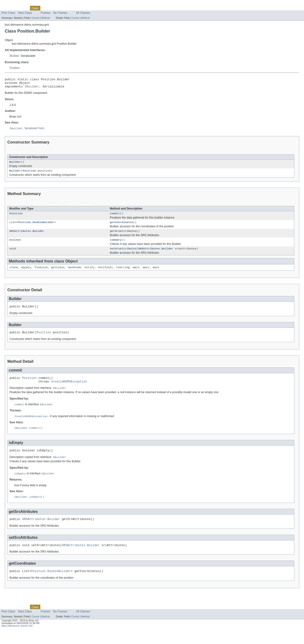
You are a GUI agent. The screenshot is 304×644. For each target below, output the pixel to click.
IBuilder (14, 56)
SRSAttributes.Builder (27, 236)
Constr (35, 18)
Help (90, 8)
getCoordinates (122, 226)
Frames (45, 13)
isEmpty (116, 245)
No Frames (60, 13)
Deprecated (67, 8)
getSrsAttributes (123, 236)
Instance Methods (47, 209)
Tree (54, 8)
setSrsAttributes (123, 254)
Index (80, 8)
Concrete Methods (80, 209)
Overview (7, 8)
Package (22, 8)
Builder (15, 165)
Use (45, 8)
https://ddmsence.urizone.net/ (17, 640)
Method (46, 18)
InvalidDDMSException (69, 390)
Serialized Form (34, 131)
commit (115, 217)
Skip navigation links (13, 4)
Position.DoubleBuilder (36, 226)
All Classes (83, 13)
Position (15, 68)
